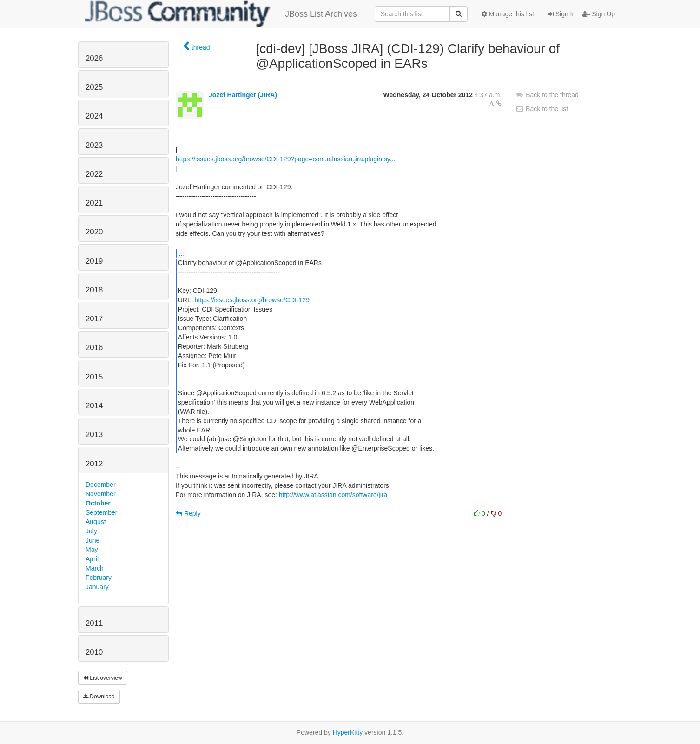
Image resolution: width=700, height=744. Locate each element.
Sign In (562, 14)
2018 (94, 290)
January (97, 587)
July (91, 531)
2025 (94, 87)
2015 (94, 377)
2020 (94, 232)
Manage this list (508, 14)
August (96, 522)
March (95, 568)
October (98, 503)
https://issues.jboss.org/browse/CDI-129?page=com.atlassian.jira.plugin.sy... (285, 159)
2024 (94, 116)
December (101, 485)
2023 (94, 145)
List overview (103, 678)
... (182, 253)
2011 (94, 623)
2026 (94, 58)
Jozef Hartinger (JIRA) (243, 95)
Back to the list (542, 109)
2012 (94, 464)
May (92, 550)
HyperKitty (348, 732)
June (92, 540)
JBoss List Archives (221, 14)
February (99, 578)
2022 (94, 174)
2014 (94, 406)
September (101, 512)
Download (99, 697)
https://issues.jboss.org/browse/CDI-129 (252, 300)
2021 (94, 203)
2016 (94, 348)
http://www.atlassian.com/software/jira (333, 495)
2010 (94, 652)
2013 (94, 435)
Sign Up (599, 14)
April (92, 559)
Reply (188, 513)
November (101, 494)
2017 (94, 319)
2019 (94, 261)
